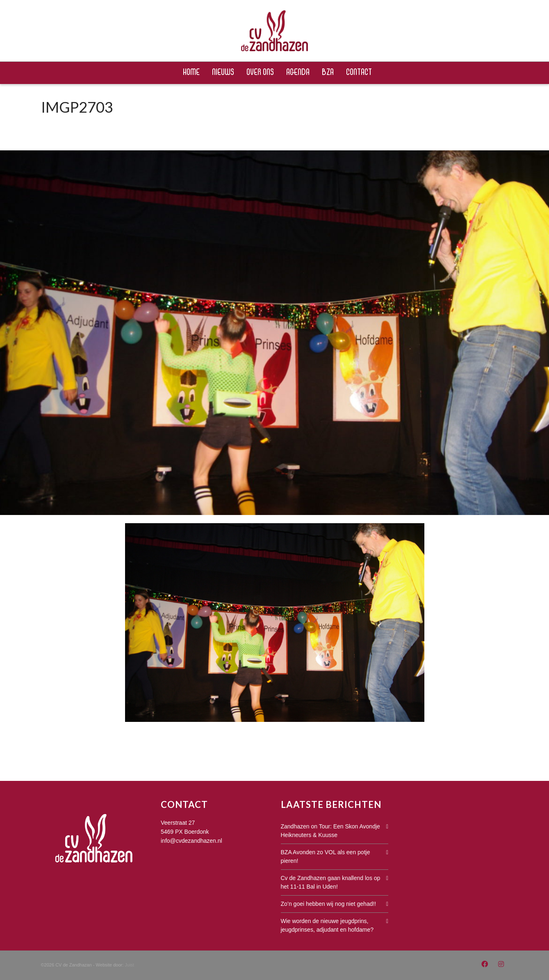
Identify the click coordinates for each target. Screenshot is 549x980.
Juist (129, 965)
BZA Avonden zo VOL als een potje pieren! (326, 856)
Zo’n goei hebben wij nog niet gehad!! (329, 904)
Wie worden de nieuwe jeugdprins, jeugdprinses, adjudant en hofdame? (327, 925)
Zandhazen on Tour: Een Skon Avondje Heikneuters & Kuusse (330, 831)
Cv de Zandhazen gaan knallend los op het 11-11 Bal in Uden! (331, 882)
